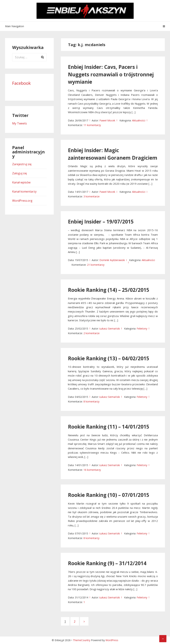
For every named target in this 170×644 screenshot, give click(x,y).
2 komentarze (92, 333)
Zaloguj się (20, 173)
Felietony (142, 329)
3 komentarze (92, 196)
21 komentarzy (96, 265)
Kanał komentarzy (24, 191)
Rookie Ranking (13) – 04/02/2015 (109, 358)
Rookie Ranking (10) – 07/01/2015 (109, 495)
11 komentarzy (92, 125)
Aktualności (139, 120)
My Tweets (20, 123)
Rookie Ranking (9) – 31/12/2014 (107, 563)
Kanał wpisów (21, 182)
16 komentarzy (92, 470)
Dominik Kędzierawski (112, 260)
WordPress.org (22, 201)
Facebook (21, 83)
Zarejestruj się (22, 164)
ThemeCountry (82, 640)
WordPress (112, 640)
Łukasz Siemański (110, 329)
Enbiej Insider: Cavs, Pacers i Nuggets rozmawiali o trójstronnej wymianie (111, 74)
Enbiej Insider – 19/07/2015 (101, 222)
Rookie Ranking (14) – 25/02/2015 (109, 290)
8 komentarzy (91, 401)
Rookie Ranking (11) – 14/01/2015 (109, 427)
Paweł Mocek (107, 120)
